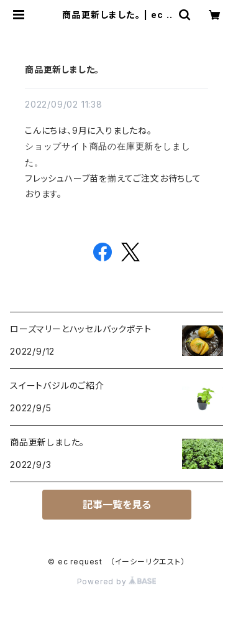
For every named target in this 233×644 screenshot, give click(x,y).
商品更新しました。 (62, 69)
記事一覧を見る (117, 505)
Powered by (117, 581)
